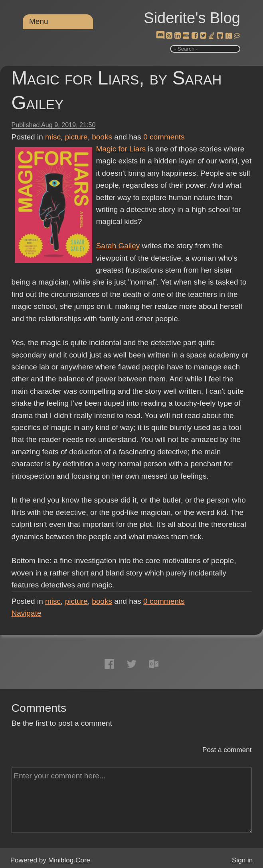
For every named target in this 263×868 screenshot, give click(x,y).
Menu (39, 21)
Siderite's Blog (192, 18)
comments (164, 137)
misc (53, 137)
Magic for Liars (121, 149)
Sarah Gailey (118, 246)
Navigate (27, 613)
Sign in (242, 860)
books (102, 137)
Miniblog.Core (69, 860)
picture (76, 137)
